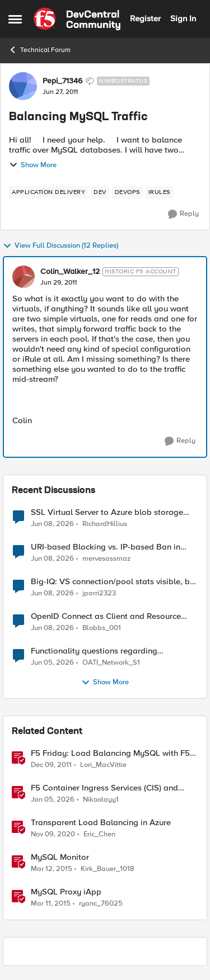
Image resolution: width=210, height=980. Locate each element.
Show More (33, 165)
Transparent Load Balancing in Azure (101, 823)
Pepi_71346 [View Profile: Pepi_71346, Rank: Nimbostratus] (62, 81)
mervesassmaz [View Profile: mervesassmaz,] (106, 559)
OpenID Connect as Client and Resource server (106, 616)
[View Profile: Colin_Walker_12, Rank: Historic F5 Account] (24, 277)
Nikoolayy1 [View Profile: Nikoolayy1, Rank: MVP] (101, 800)
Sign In (183, 18)
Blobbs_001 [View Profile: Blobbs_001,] (102, 628)
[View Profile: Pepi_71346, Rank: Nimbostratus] (23, 86)
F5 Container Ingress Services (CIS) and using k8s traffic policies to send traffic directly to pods (104, 788)
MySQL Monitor (60, 857)
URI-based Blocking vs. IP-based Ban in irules (106, 547)
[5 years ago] (53, 835)
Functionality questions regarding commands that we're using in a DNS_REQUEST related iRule (94, 651)
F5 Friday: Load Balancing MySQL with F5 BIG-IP (110, 753)
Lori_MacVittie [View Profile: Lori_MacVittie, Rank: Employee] (103, 765)
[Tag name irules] (159, 192)
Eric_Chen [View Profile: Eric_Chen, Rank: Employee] (99, 834)
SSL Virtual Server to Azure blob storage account (107, 512)
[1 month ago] (52, 524)
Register (145, 18)
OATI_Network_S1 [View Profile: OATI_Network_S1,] (111, 663)
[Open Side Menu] (15, 19)
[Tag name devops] (127, 192)
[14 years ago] (51, 765)
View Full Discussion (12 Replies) (60, 246)
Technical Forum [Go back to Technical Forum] (39, 50)
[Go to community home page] (77, 19)
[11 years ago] (52, 869)
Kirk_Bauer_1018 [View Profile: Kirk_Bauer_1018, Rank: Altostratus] (108, 869)
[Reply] (183, 214)
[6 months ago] (53, 800)
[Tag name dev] (100, 192)
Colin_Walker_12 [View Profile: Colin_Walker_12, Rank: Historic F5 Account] (70, 272)
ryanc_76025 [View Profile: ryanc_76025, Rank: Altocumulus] (101, 904)
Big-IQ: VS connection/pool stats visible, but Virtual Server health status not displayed (114, 582)
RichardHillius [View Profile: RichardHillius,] (105, 524)
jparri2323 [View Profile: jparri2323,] (99, 593)
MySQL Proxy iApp (66, 892)
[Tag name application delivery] (48, 192)
